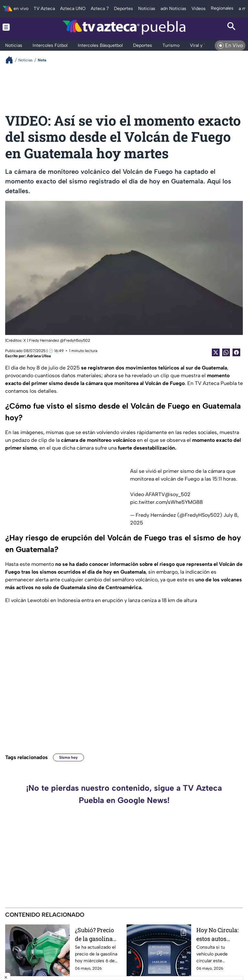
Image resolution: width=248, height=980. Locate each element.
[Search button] (232, 27)
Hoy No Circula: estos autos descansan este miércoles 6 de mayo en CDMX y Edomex (219, 934)
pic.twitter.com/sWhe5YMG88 (166, 502)
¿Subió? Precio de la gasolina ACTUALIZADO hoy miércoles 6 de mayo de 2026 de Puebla (97, 934)
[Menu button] (16, 27)
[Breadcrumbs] (12, 60)
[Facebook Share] (236, 352)
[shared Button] (226, 352)
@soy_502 (178, 494)
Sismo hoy (68, 757)
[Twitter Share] (216, 352)
